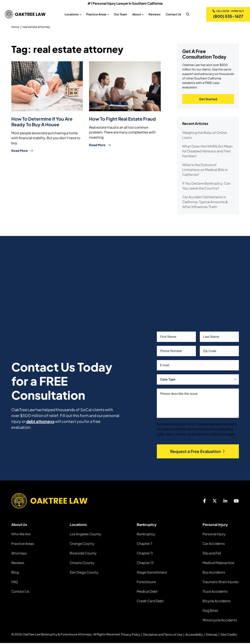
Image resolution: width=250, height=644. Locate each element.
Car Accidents (214, 544)
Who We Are (21, 535)
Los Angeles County (85, 535)
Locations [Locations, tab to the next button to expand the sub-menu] (71, 15)
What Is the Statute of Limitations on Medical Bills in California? (205, 171)
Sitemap (212, 635)
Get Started (208, 100)
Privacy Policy (131, 635)
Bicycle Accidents (217, 602)
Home (16, 27)
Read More (22, 151)
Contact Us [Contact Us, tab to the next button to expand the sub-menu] (173, 15)
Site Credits (229, 635)
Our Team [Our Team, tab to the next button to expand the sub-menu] (120, 15)
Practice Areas (23, 544)
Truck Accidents (215, 592)
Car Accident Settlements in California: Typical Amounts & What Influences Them (205, 203)
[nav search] (187, 15)
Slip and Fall (212, 554)
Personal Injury (214, 535)
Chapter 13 (145, 564)
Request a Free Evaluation (198, 452)
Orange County (82, 544)
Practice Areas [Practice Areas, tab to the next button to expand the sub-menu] (96, 15)
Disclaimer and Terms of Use (163, 635)
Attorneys (19, 554)
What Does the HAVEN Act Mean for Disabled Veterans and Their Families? (207, 152)
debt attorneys (40, 422)
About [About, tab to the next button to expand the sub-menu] (136, 15)
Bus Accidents (214, 573)
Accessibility (194, 635)
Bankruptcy (146, 535)
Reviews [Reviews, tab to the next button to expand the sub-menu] (154, 15)
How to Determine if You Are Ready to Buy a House (43, 122)
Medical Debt (147, 592)
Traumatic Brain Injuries (221, 583)
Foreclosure (146, 583)
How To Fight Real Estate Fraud (124, 119)
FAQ (15, 583)
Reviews (18, 564)
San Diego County (84, 573)
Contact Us (20, 592)
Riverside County (83, 554)
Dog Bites (210, 611)
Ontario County (82, 564)
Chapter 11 (145, 554)
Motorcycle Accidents (220, 621)
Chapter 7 (144, 544)
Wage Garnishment (152, 573)
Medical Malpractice (218, 564)
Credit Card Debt (150, 602)
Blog (15, 573)
